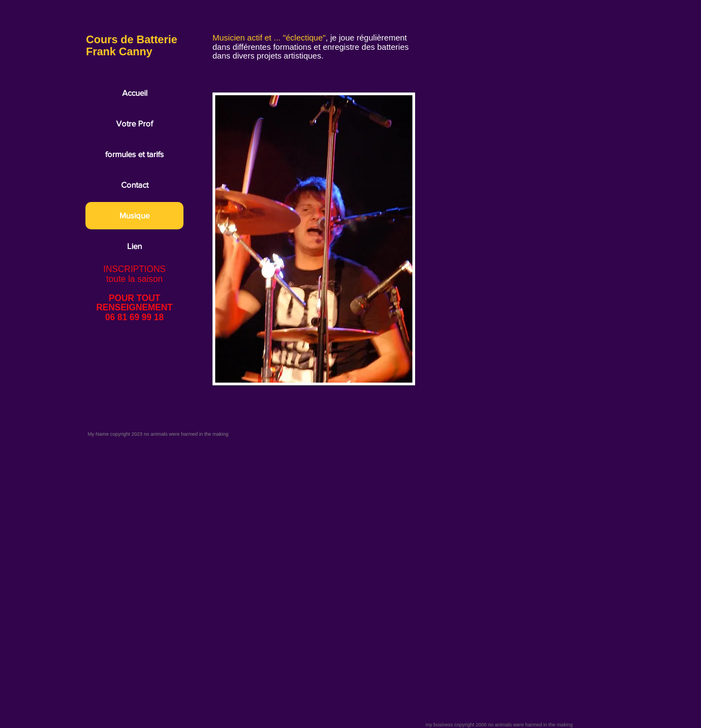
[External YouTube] (514, 94)
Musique (134, 215)
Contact (135, 185)
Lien (134, 246)
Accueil (135, 93)
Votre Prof (134, 123)
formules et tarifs (134, 154)
